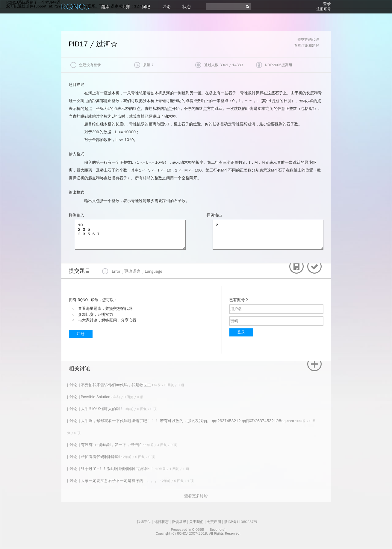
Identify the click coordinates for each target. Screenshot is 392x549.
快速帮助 (144, 522)
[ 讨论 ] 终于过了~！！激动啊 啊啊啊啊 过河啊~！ (111, 469)
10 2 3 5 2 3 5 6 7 (130, 235)
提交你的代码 (308, 40)
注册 (81, 334)
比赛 (126, 7)
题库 (105, 7)
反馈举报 (179, 522)
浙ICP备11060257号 (241, 522)
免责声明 (214, 522)
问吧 (146, 7)
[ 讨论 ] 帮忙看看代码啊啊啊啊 (94, 457)
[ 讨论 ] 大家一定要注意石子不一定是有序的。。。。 (114, 481)
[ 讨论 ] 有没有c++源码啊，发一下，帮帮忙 (105, 445)
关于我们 (196, 522)
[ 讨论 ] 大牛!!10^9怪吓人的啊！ (96, 409)
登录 (327, 4)
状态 (187, 7)
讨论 (167, 7)
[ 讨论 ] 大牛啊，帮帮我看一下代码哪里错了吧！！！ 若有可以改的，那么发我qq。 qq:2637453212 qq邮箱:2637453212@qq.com (181, 421)
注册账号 (324, 9)
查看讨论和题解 (307, 46)
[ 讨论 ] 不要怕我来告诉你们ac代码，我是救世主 (110, 385)
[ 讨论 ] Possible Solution (90, 397)
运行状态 (161, 522)
